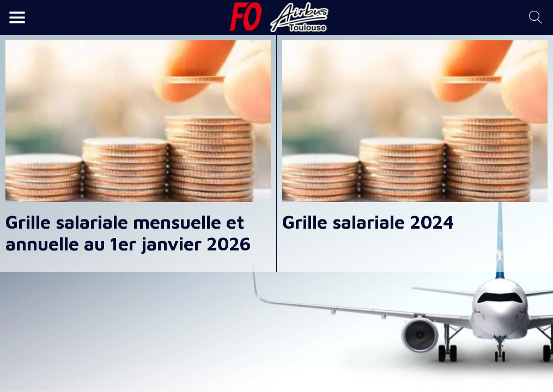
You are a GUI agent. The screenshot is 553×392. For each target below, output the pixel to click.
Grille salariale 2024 (368, 222)
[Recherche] (536, 17)
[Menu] (17, 17)
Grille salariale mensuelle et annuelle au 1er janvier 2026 (128, 232)
